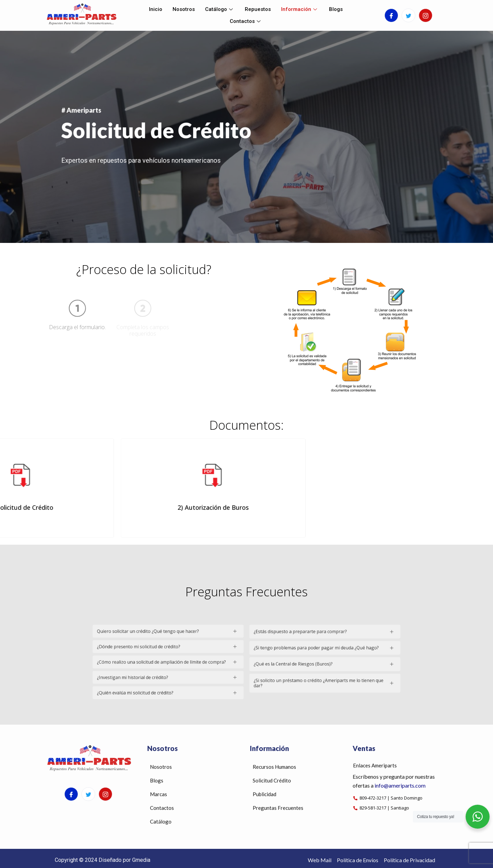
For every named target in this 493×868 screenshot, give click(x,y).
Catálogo (220, 9)
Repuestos (258, 9)
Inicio (156, 9)
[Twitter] (408, 15)
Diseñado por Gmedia (124, 860)
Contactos (246, 21)
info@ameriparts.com (400, 785)
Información (300, 9)
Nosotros (184, 9)
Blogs (336, 9)
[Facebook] (391, 15)
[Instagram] (426, 15)
